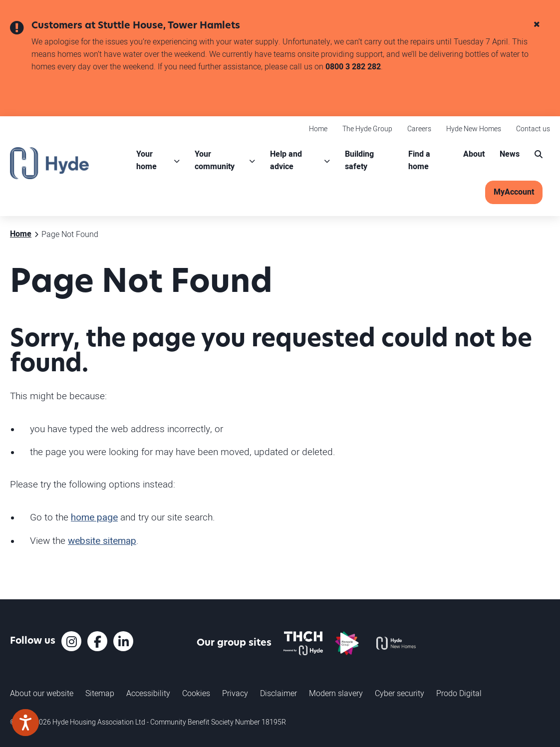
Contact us (533, 128)
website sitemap (102, 541)
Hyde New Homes (474, 128)
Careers (419, 128)
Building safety (359, 160)
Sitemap (100, 693)
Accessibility (148, 693)
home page (94, 517)
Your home (146, 160)
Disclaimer (279, 693)
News (510, 154)
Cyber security (400, 693)
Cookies (196, 693)
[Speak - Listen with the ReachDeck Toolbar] (25, 723)
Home (318, 128)
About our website (42, 693)
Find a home (419, 160)
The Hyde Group (367, 128)
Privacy (235, 693)
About (474, 154)
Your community (215, 160)
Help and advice (286, 160)
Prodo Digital (459, 693)
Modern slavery (336, 693)
